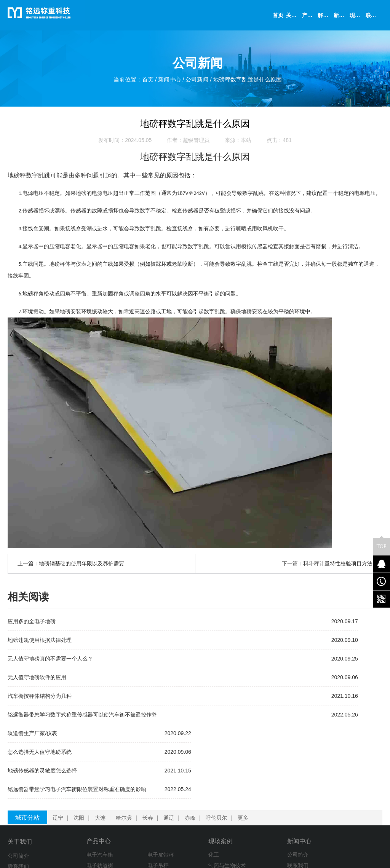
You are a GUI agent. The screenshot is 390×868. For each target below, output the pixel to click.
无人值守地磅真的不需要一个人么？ (50, 662)
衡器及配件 (75, 827)
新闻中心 (168, 82)
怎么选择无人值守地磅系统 (231, 643)
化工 (152, 785)
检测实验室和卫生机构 (173, 827)
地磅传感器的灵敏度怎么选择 (233, 662)
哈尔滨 (127, 747)
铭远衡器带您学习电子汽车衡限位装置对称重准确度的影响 (268, 680)
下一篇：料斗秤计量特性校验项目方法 (327, 567)
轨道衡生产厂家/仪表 (224, 624)
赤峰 (193, 747)
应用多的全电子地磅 (32, 624)
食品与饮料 (160, 806)
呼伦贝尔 (219, 747)
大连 (103, 747)
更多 (246, 747)
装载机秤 (73, 817)
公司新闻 (197, 82)
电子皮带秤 (117, 785)
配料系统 (73, 806)
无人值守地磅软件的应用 (37, 680)
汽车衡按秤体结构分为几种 (40, 699)
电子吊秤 (115, 795)
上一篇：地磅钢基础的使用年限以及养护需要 (71, 567)
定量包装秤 (117, 817)
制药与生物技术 (165, 795)
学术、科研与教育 (168, 817)
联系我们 (18, 795)
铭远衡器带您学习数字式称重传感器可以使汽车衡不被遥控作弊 (82, 718)
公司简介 (18, 785)
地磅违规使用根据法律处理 (40, 643)
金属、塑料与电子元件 (173, 838)
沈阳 (82, 747)
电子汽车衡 (75, 785)
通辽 (172, 747)
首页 (144, 82)
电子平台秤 (117, 827)
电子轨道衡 (75, 795)
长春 (151, 747)
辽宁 (61, 747)
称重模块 (115, 806)
